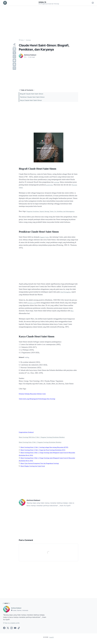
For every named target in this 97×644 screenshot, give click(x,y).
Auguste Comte (45, 240)
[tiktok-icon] (19, 631)
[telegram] (14, 60)
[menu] (5, 3)
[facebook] (14, 49)
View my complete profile (13, 626)
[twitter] (14, 53)
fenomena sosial (33, 305)
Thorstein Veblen (25, 187)
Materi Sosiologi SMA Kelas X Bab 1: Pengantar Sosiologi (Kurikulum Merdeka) (46, 440)
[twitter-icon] (8, 631)
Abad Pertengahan (66, 295)
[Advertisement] (48, 22)
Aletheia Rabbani (17, 611)
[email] (14, 68)
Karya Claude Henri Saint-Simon (31, 100)
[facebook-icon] (4, 631)
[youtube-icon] (15, 631)
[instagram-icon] (11, 631)
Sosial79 (43, 2)
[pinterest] (14, 64)
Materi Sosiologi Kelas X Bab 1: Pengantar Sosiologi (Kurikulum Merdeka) (44, 445)
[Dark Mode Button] (93, 3)
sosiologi (57, 182)
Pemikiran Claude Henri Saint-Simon (32, 97)
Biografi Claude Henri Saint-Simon (32, 94)
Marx (21, 316)
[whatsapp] (14, 57)
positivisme (50, 185)
